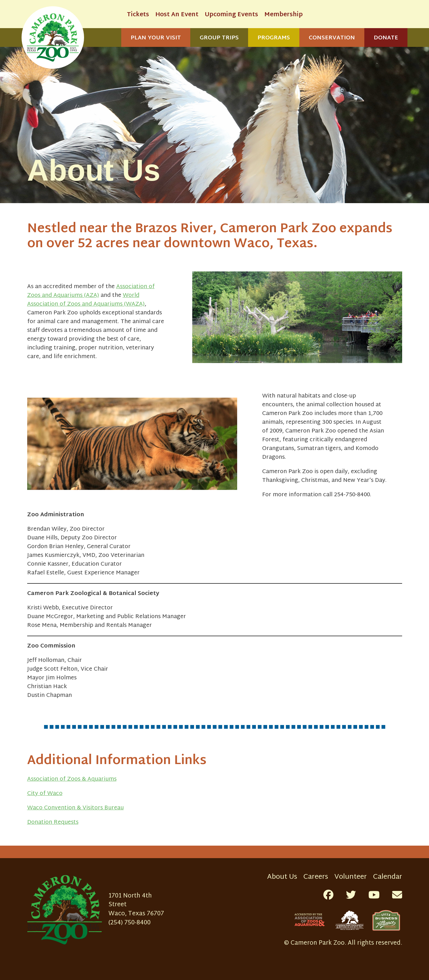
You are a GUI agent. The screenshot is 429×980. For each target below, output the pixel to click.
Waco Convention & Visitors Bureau (75, 808)
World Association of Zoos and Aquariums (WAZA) (86, 300)
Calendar (388, 877)
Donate (386, 38)
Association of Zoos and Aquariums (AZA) (91, 291)
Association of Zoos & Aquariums (72, 779)
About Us (282, 877)
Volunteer (351, 877)
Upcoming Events (231, 15)
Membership (284, 15)
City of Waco (45, 794)
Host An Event (177, 15)
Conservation (332, 38)
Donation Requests (53, 822)
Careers (316, 877)
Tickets (138, 15)
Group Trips (219, 38)
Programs (274, 38)
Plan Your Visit (156, 38)
